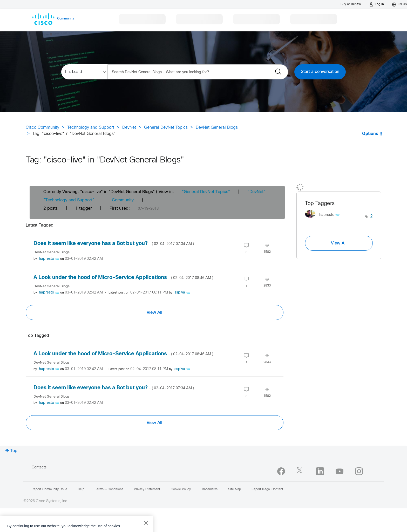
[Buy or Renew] (351, 4)
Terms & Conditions (109, 489)
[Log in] (377, 4)
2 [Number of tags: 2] (371, 216)
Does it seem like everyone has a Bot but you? (114, 244)
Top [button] (14, 451)
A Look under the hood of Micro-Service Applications (123, 278)
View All (154, 312)
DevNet (129, 128)
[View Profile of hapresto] (46, 259)
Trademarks (209, 489)
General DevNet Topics (166, 128)
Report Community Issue (49, 489)
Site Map (235, 489)
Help (81, 489)
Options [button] (370, 134)
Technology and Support (91, 128)
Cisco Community (42, 128)
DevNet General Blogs (217, 128)
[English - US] (400, 4)
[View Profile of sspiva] (180, 293)
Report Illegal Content (267, 489)
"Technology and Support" (69, 200)
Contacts (39, 468)
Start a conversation (320, 72)
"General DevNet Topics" (206, 192)
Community (123, 200)
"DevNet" (256, 192)
